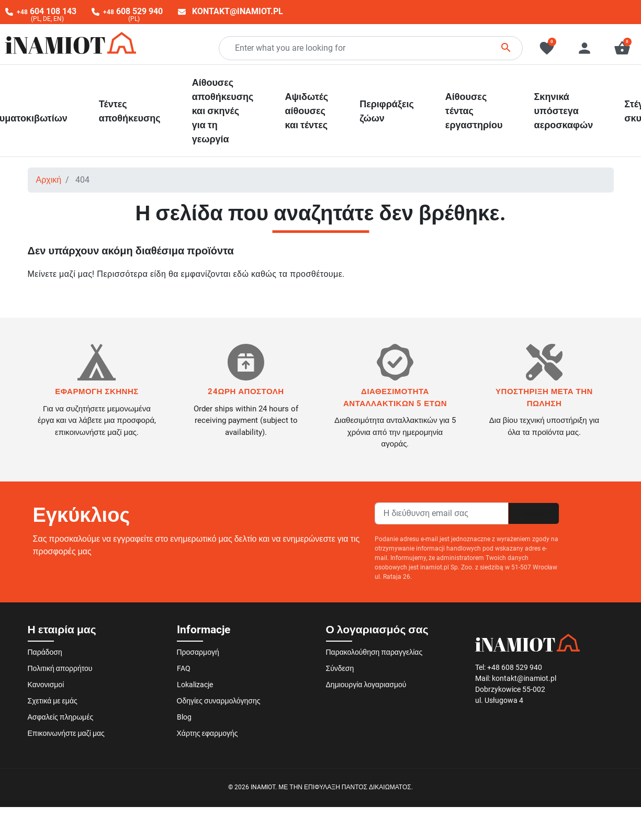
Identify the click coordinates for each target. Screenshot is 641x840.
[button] (622, 48)
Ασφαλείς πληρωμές (61, 717)
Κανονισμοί (46, 685)
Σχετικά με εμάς (53, 701)
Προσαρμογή (198, 652)
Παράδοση (45, 652)
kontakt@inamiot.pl (238, 11)
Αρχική (49, 180)
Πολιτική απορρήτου (60, 668)
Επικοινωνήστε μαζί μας (66, 733)
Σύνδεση (340, 668)
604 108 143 (47, 11)
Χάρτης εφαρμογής (207, 733)
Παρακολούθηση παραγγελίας (374, 652)
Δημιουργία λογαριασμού (366, 685)
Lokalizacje (195, 685)
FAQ (184, 668)
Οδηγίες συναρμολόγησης (219, 701)
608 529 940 (133, 11)
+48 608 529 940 (515, 667)
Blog (184, 717)
